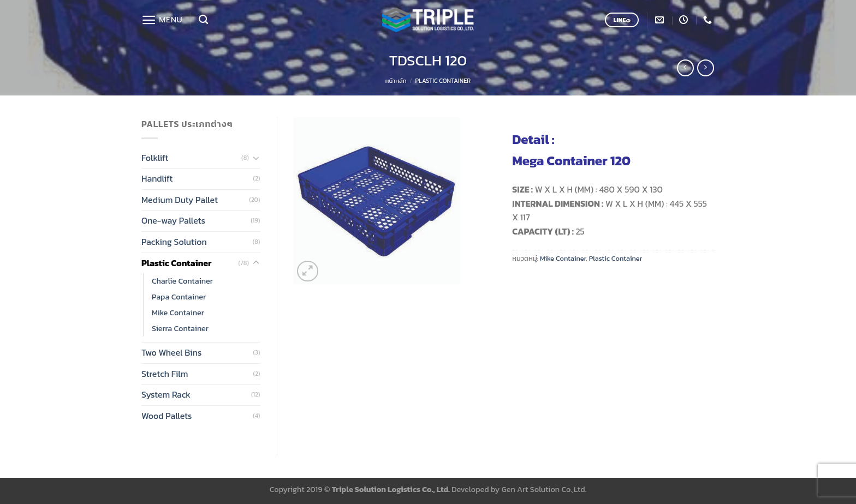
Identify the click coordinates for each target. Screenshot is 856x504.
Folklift (155, 158)
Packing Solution (174, 242)
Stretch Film (165, 374)
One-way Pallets (173, 220)
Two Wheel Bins (171, 352)
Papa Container (179, 297)
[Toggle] (256, 158)
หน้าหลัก (396, 81)
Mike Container (178, 313)
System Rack (166, 394)
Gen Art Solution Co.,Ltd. (544, 489)
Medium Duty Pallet (180, 200)
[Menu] (162, 20)
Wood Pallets (167, 416)
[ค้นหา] (203, 20)
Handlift (157, 178)
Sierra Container (180, 328)
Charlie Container (182, 281)
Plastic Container (443, 81)
